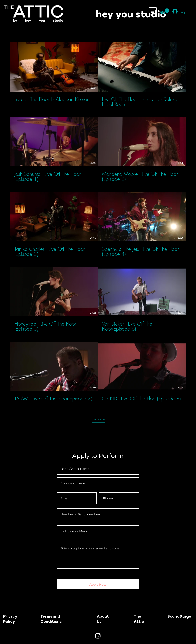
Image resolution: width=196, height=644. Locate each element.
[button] (153, 11)
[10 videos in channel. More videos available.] (98, 225)
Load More (98, 419)
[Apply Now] (98, 584)
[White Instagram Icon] (98, 636)
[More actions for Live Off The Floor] (16, 37)
